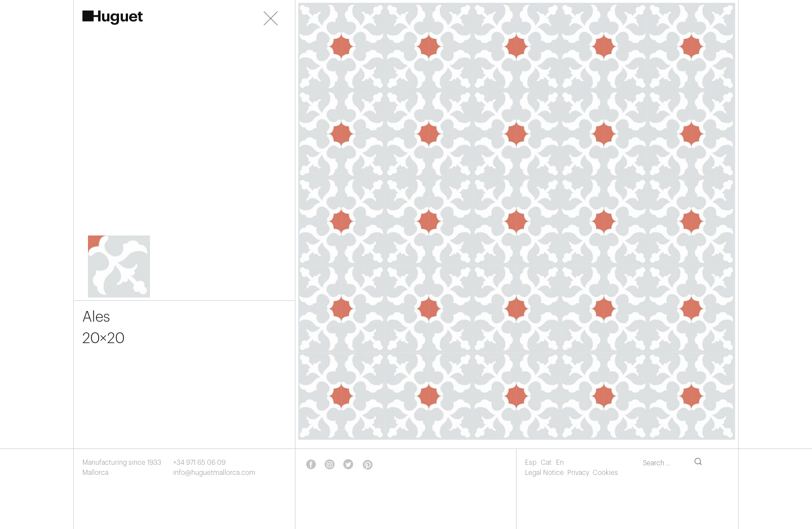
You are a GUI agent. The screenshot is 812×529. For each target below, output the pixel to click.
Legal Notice (544, 473)
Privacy (578, 473)
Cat (547, 463)
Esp (531, 463)
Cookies (605, 473)
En (560, 463)
